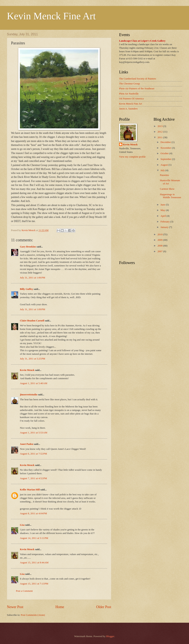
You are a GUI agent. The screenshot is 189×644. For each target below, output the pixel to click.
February (165, 222)
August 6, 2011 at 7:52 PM (33, 454)
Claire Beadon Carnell (32, 321)
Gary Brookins (28, 247)
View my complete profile (132, 157)
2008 (160, 246)
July (163, 170)
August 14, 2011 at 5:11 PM (34, 538)
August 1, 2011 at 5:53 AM (34, 433)
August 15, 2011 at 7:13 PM (34, 584)
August (164, 165)
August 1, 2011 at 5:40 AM (34, 383)
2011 (160, 137)
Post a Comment (24, 591)
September (166, 159)
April (163, 216)
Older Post (104, 607)
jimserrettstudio (29, 395)
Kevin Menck (27, 370)
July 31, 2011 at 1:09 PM (32, 309)
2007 (160, 251)
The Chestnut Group (129, 84)
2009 (160, 240)
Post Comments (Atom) (33, 615)
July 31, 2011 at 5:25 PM (32, 359)
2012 (160, 132)
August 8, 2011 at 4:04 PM (33, 513)
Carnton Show (167, 189)
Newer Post (15, 607)
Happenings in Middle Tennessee (170, 196)
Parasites (164, 175)
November (166, 148)
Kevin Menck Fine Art (51, 16)
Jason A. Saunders (128, 109)
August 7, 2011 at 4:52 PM (33, 478)
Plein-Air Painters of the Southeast (137, 89)
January (165, 227)
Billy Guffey (26, 289)
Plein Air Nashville (129, 94)
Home (60, 607)
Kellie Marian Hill (30, 490)
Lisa (22, 525)
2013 (160, 126)
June (163, 205)
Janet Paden (27, 444)
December (166, 142)
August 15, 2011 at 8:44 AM (34, 563)
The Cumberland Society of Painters (138, 79)
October (165, 153)
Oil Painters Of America (131, 99)
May (163, 210)
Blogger (110, 636)
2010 (160, 234)
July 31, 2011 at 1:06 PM (32, 278)
